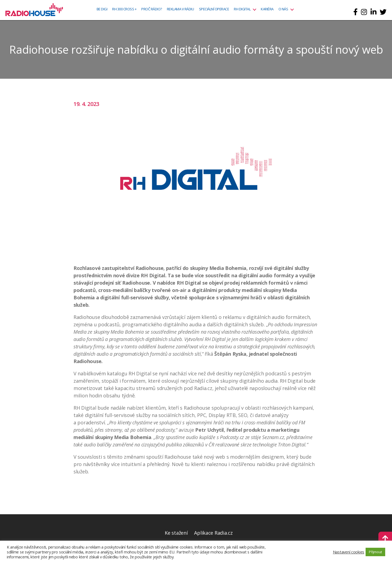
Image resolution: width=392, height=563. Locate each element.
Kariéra (267, 9)
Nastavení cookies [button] (349, 552)
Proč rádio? (152, 9)
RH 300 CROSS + (124, 9)
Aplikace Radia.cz (213, 533)
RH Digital (242, 9)
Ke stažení (176, 533)
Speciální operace (214, 9)
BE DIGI (102, 9)
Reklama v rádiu (180, 9)
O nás (283, 9)
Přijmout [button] (375, 552)
